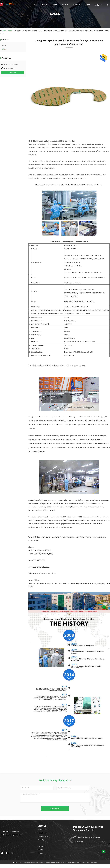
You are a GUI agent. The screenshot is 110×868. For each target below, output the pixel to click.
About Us (65, 5)
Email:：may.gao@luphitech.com (12, 835)
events (87, 5)
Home (34, 5)
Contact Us (76, 5)
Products (44, 5)
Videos (54, 5)
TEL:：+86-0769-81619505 (10, 832)
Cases (10, 31)
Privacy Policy (17, 862)
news (4, 45)
